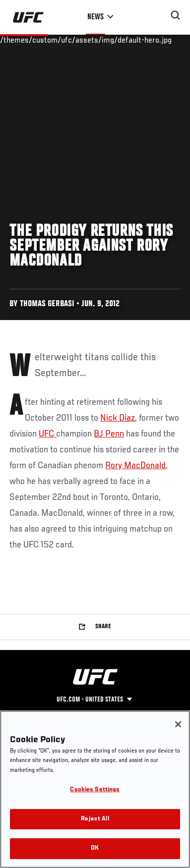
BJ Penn (109, 434)
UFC (47, 434)
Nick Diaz (118, 418)
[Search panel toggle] (176, 15)
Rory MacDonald (135, 466)
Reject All (95, 819)
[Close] (178, 724)
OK (95, 848)
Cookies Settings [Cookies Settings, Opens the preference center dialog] (95, 790)
